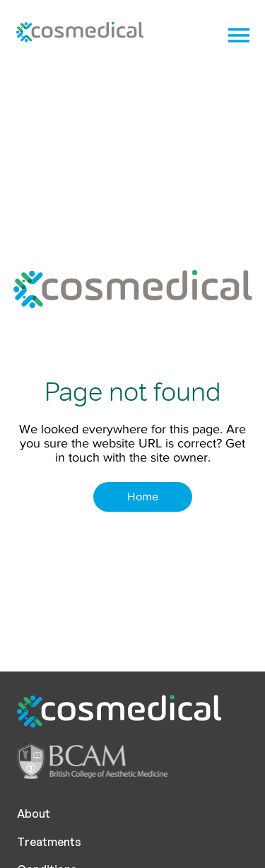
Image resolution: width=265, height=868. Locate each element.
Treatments (49, 842)
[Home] (143, 497)
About (34, 814)
